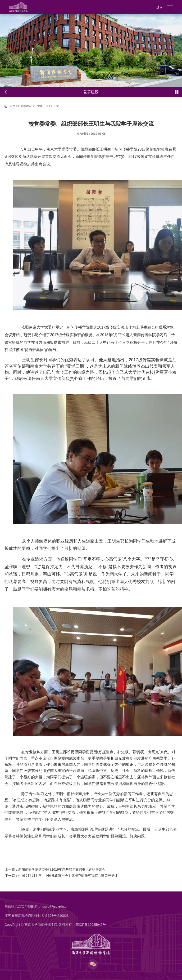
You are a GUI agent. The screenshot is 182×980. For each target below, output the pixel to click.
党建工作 (43, 106)
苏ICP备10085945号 (91, 925)
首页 (13, 106)
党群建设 (26, 106)
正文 (56, 106)
